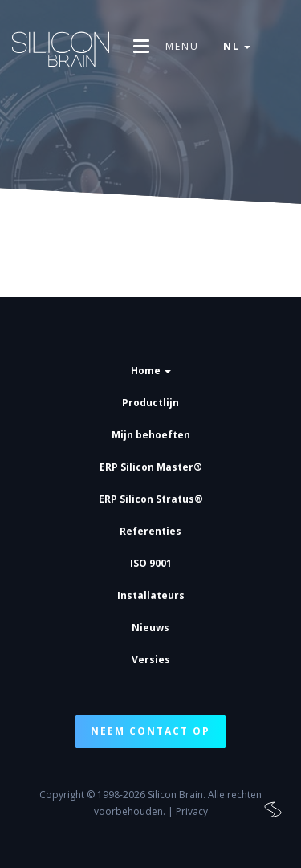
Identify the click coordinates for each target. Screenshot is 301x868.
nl (237, 46)
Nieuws (150, 628)
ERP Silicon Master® (151, 467)
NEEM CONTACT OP (150, 731)
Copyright (62, 795)
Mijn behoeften (151, 435)
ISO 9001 (151, 563)
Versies (151, 660)
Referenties (150, 531)
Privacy (192, 811)
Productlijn (150, 403)
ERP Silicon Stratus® (151, 499)
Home (151, 371)
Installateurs (151, 595)
